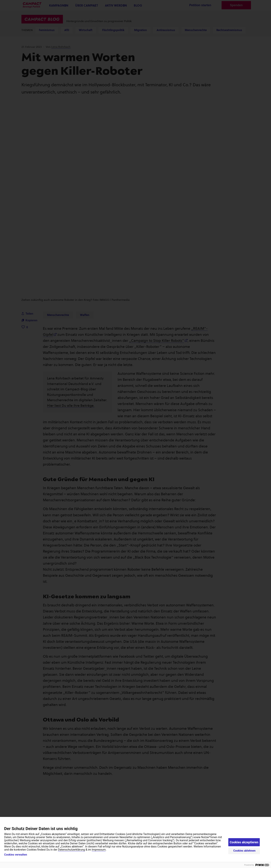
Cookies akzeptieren (244, 842)
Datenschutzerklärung (71, 850)
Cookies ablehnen (244, 851)
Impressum (99, 850)
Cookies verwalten (16, 855)
